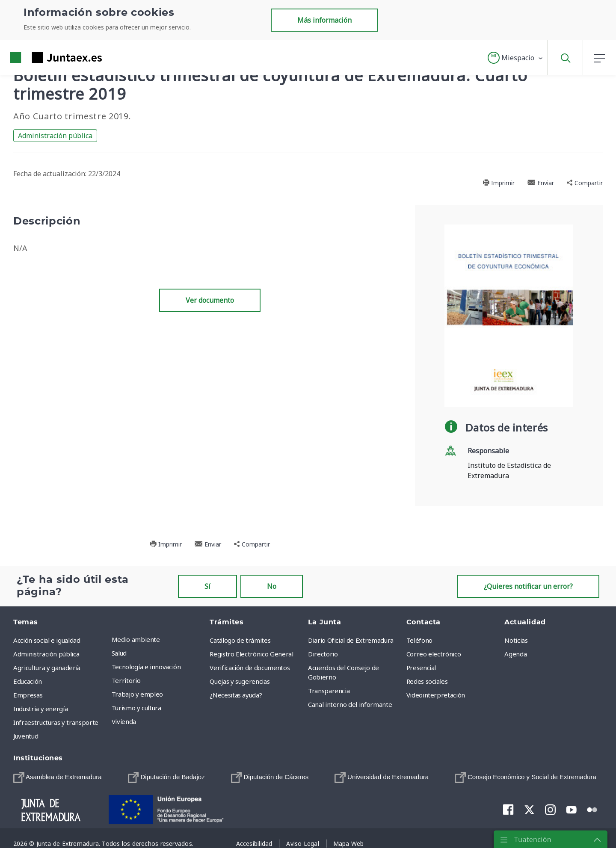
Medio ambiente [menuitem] (136, 639)
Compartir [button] (585, 183)
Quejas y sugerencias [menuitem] (240, 681)
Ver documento (210, 300)
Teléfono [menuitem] (419, 640)
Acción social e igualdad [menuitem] (47, 640)
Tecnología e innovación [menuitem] (146, 667)
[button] (516, 58)
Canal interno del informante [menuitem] (350, 704)
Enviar (541, 183)
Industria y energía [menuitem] (40, 709)
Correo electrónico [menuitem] (434, 654)
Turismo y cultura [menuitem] (136, 708)
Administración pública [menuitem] (46, 654)
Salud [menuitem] (119, 653)
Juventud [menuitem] (26, 736)
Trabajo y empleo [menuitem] (137, 694)
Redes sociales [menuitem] (427, 681)
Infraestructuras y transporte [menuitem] (56, 722)
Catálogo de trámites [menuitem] (240, 640)
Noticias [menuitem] (516, 640)
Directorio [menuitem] (323, 654)
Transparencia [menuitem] (329, 691)
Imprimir (499, 183)
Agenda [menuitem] (515, 654)
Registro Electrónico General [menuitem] (251, 654)
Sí (207, 586)
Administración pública (55, 136)
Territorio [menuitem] (126, 680)
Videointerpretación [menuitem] (436, 695)
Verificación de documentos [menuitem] (250, 668)
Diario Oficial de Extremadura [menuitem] (351, 640)
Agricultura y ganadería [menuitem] (47, 668)
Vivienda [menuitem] (124, 721)
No (272, 586)
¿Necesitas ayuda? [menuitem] (236, 695)
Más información (324, 20)
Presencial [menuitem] (421, 668)
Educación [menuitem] (28, 681)
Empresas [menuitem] (28, 695)
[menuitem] (58, 777)
